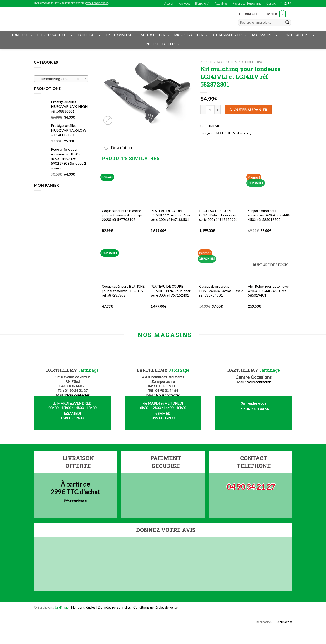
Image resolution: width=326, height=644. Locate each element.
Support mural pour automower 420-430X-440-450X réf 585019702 (269, 215)
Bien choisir (202, 3)
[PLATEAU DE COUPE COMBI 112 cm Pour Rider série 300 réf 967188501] (173, 186)
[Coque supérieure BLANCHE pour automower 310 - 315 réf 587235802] (124, 262)
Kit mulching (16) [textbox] (59, 79)
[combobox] (61, 79)
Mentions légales (83, 607)
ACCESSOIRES (265, 35)
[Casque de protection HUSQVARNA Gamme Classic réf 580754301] (221, 262)
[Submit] (287, 22)
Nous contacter (77, 395)
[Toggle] (106, 149)
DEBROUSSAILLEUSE (55, 35)
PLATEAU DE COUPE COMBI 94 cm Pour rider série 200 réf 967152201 (218, 215)
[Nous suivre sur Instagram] (285, 3)
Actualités (221, 3)
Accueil (169, 3)
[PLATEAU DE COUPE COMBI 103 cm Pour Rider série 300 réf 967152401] (173, 262)
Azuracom (282, 622)
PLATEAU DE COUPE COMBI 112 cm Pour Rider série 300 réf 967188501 (171, 215)
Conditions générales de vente (156, 607)
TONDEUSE (22, 35)
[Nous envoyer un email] (290, 3)
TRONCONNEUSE (121, 35)
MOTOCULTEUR (155, 35)
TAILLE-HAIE (89, 35)
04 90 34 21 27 (251, 487)
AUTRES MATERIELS (230, 35)
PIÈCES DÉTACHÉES (163, 44)
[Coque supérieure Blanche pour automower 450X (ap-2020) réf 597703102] (124, 186)
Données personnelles (115, 607)
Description (117, 148)
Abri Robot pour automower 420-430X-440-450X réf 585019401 (269, 291)
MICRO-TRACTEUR (191, 35)
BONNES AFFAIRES (299, 35)
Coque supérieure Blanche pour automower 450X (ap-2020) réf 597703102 (122, 215)
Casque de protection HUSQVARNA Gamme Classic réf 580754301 (221, 291)
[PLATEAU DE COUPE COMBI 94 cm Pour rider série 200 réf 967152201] (221, 186)
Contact (271, 3)
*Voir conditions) (76, 501)
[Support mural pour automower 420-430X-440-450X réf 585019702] (270, 186)
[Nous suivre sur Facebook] (281, 3)
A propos (185, 3)
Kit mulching (252, 62)
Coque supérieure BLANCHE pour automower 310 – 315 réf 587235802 (123, 291)
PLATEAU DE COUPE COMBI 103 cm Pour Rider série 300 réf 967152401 (171, 291)
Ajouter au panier (248, 110)
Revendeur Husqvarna (247, 3)
